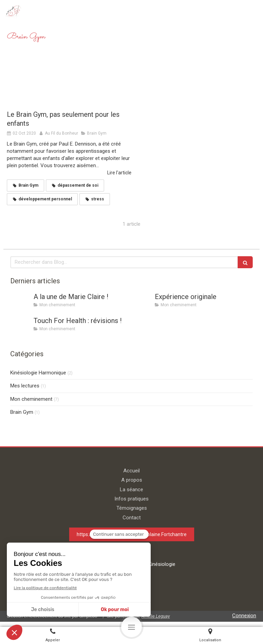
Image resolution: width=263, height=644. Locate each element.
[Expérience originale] (142, 304)
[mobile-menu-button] (131, 627)
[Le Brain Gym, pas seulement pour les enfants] (69, 82)
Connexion (244, 616)
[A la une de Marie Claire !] (21, 304)
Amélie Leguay (156, 616)
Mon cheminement (31, 399)
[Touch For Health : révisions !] (21, 327)
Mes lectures (25, 386)
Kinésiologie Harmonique (38, 373)
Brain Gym (22, 412)
